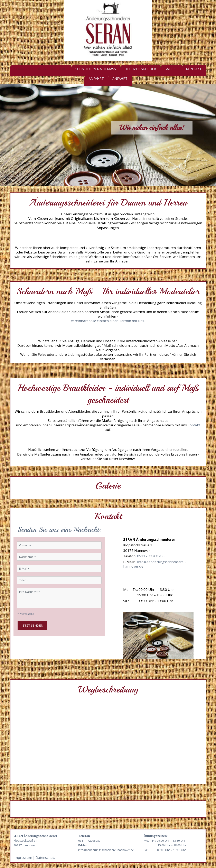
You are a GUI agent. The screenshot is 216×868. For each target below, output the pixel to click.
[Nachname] (59, 557)
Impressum (23, 857)
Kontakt (194, 425)
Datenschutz (46, 857)
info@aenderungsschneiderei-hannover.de (154, 564)
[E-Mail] (59, 568)
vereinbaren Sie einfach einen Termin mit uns (108, 321)
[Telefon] (59, 580)
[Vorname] (59, 545)
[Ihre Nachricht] (59, 598)
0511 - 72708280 (151, 556)
